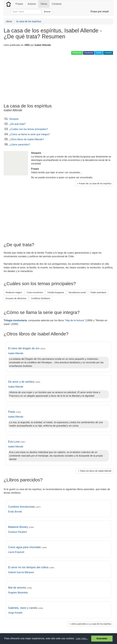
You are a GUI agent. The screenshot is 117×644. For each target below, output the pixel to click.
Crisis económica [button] (35, 292)
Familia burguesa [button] (56, 292)
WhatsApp (77, 53)
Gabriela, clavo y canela (26, 608)
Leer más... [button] (82, 638)
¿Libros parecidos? (20, 145)
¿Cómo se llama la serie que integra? (30, 134)
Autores (32, 4)
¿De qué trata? (17, 124)
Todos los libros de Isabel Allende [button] (96, 471)
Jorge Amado (15, 613)
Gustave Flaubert (17, 532)
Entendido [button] (102, 639)
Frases (19, 4)
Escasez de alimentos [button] (16, 298)
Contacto (57, 4)
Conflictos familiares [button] (41, 298)
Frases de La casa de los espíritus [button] (95, 183)
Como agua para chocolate (27, 547)
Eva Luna (17, 442)
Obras (44, 4)
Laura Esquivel (16, 552)
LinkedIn (108, 53)
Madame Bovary (21, 527)
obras (9, 21)
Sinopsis (14, 119)
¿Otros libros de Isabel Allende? (27, 139)
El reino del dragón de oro (27, 348)
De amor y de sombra (24, 382)
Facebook (89, 53)
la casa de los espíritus (29, 21)
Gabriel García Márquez (21, 572)
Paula (14, 412)
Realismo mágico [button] (14, 292)
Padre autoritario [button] (98, 292)
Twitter (99, 53)
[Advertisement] (39, 79)
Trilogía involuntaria (15, 320)
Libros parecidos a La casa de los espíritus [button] (91, 624)
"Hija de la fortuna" (75, 320)
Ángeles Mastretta (18, 593)
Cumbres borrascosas (24, 507)
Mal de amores (20, 588)
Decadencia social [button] (77, 292)
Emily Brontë (15, 512)
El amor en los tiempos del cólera (31, 567)
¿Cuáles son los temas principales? (29, 129)
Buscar (47, 12)
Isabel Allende (16, 353)
